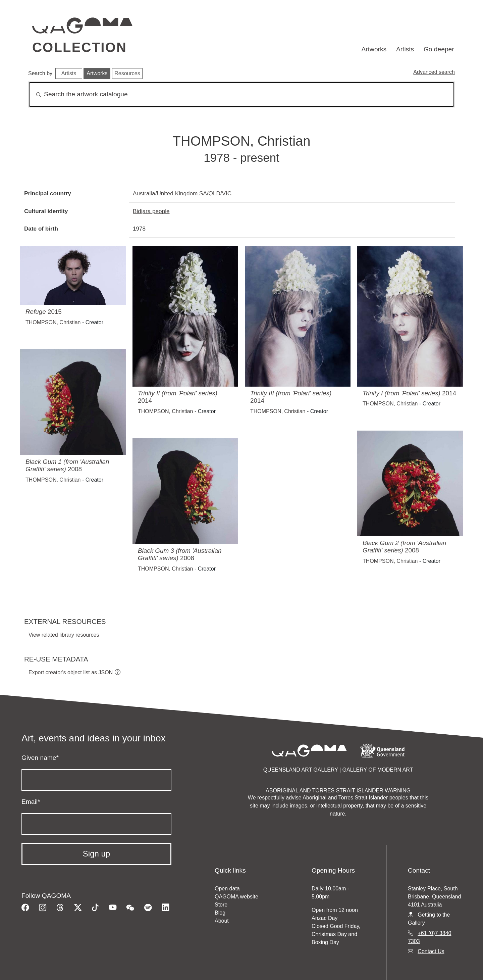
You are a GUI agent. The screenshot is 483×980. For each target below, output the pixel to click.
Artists (405, 49)
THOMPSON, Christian (53, 322)
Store (221, 905)
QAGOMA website (236, 897)
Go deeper (439, 49)
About (222, 921)
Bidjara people (151, 211)
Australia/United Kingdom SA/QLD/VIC (182, 193)
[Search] (241, 94)
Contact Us (431, 951)
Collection (79, 47)
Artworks (374, 49)
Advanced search (434, 72)
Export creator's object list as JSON (71, 672)
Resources (127, 73)
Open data (227, 889)
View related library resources (64, 635)
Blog (220, 913)
